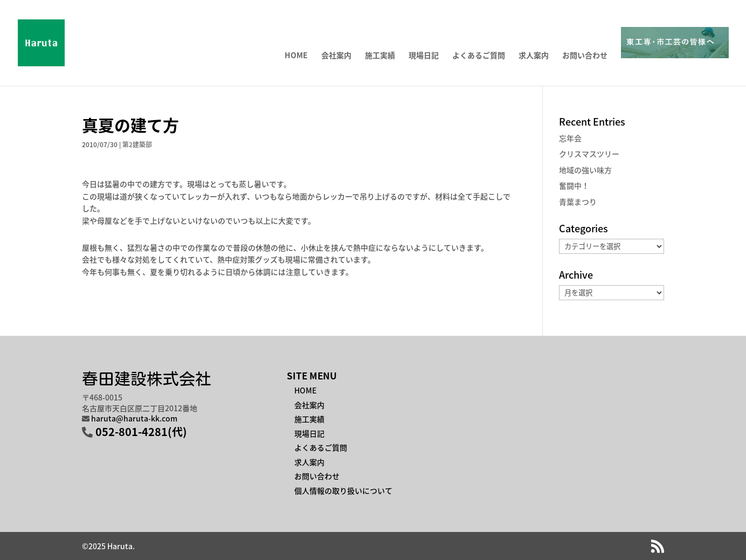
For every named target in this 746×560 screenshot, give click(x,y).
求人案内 (534, 56)
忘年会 (570, 138)
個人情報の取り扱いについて (343, 490)
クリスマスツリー (589, 154)
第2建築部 (137, 144)
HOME (296, 56)
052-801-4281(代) (141, 431)
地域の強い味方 (585, 170)
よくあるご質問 (479, 56)
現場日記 (424, 56)
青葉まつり (578, 202)
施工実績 (380, 56)
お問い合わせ (585, 56)
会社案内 (336, 56)
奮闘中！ (574, 185)
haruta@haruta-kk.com (134, 418)
